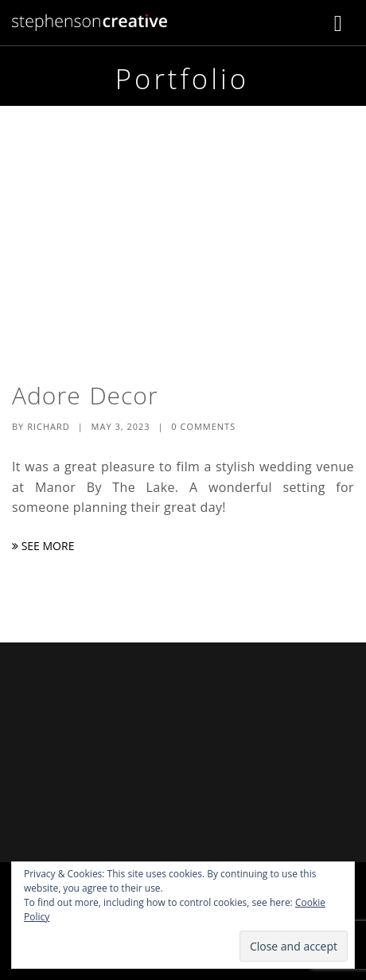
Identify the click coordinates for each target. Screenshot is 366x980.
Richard (49, 426)
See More (43, 546)
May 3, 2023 (121, 426)
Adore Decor (85, 395)
